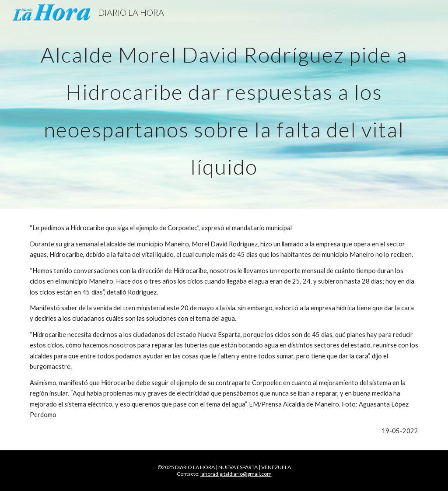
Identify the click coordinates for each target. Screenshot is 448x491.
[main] (224, 104)
